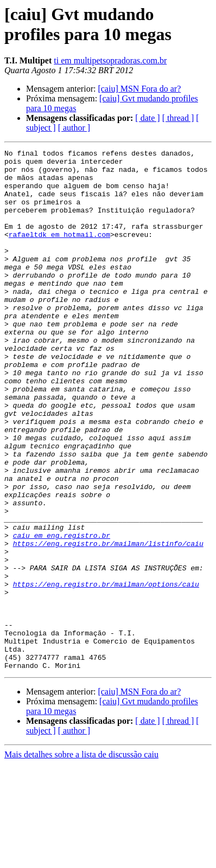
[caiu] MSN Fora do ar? (139, 89)
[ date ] (147, 118)
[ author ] (74, 128)
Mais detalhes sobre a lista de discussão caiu (81, 859)
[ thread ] (178, 118)
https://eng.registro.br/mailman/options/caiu (106, 672)
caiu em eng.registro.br (62, 613)
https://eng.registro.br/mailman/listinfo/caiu (108, 623)
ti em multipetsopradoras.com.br (110, 60)
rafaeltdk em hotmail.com (59, 252)
